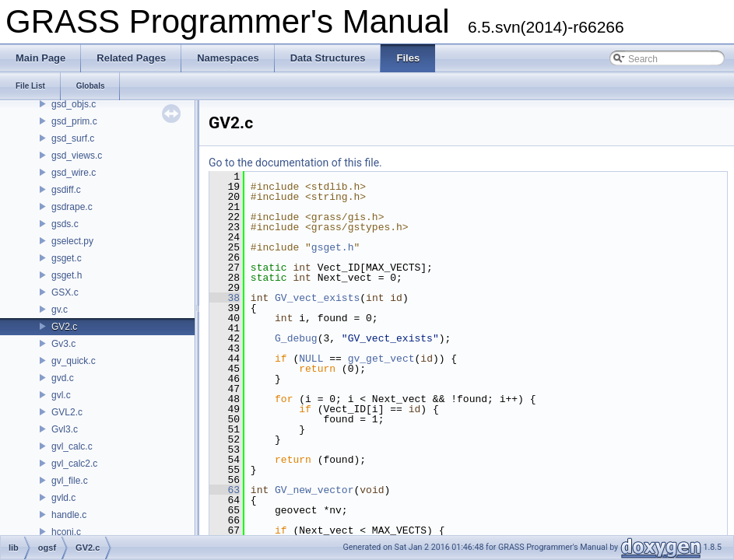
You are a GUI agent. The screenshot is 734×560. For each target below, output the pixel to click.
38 (225, 298)
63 (225, 490)
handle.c (69, 515)
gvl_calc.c (72, 446)
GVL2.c (67, 412)
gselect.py (72, 241)
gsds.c (65, 224)
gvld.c (63, 498)
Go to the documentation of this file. (295, 163)
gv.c (60, 310)
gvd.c (63, 378)
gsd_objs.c (74, 104)
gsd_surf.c (73, 138)
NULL (311, 359)
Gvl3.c (65, 429)
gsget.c (67, 258)
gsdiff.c (66, 190)
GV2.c (64, 327)
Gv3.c (63, 344)
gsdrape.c (72, 207)
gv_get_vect (381, 359)
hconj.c (66, 532)
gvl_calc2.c (74, 464)
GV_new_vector (314, 490)
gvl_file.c (70, 481)
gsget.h (67, 275)
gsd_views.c (77, 156)
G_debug (296, 338)
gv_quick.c (74, 361)
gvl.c (61, 395)
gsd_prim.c (74, 121)
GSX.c (65, 292)
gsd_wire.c (74, 173)
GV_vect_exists (317, 298)
